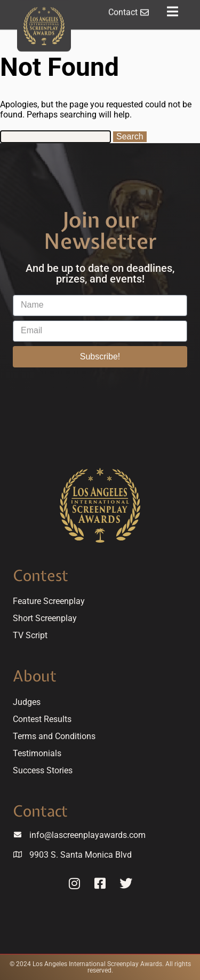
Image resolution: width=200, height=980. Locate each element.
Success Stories (43, 770)
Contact (40, 811)
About (35, 676)
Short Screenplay (45, 618)
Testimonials (37, 753)
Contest (41, 575)
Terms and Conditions (54, 736)
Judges (27, 702)
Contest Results (42, 719)
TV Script (30, 635)
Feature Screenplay (49, 601)
